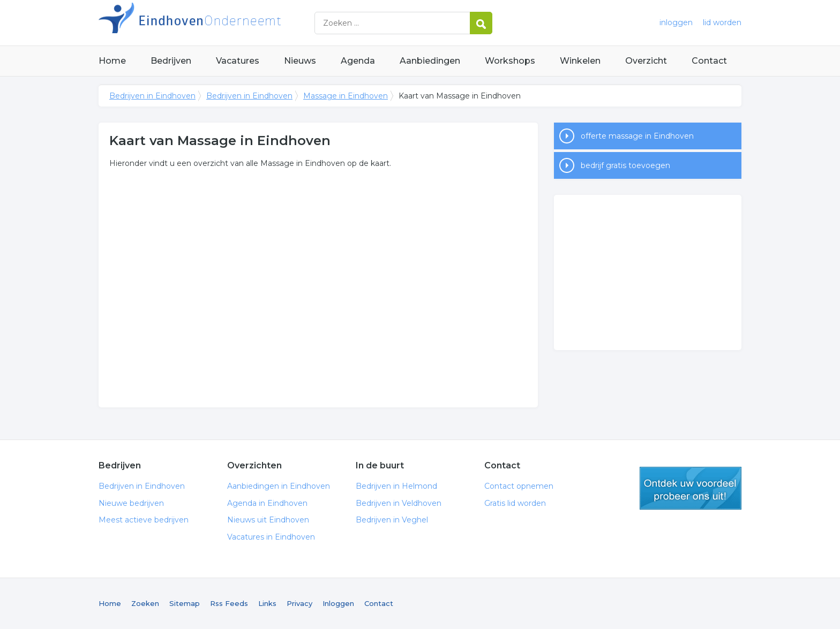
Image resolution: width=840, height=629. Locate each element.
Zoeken (145, 603)
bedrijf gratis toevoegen (625, 165)
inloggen (676, 22)
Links (267, 603)
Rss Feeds (229, 603)
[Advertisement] (648, 272)
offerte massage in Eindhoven (637, 136)
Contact (709, 61)
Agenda (358, 61)
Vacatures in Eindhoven (271, 537)
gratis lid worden (691, 488)
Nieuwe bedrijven (131, 503)
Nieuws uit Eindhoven (268, 520)
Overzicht (646, 61)
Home (112, 61)
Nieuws (300, 61)
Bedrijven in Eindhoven (232, 23)
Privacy (299, 603)
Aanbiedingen (430, 61)
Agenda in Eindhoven (267, 503)
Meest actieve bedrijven (144, 520)
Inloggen (338, 603)
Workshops (510, 61)
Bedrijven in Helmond (396, 486)
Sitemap (185, 603)
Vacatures (238, 61)
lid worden (722, 22)
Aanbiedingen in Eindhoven (279, 486)
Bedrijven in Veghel (392, 520)
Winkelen (580, 61)
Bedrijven (171, 61)
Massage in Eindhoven (346, 96)
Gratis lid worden (515, 503)
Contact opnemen (519, 486)
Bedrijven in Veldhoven (399, 503)
